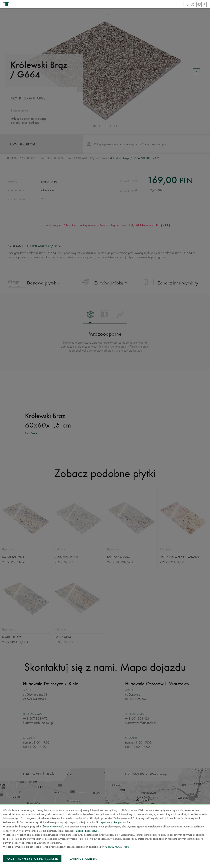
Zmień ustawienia (83, 859)
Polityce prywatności (117, 847)
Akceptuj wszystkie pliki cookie (32, 859)
